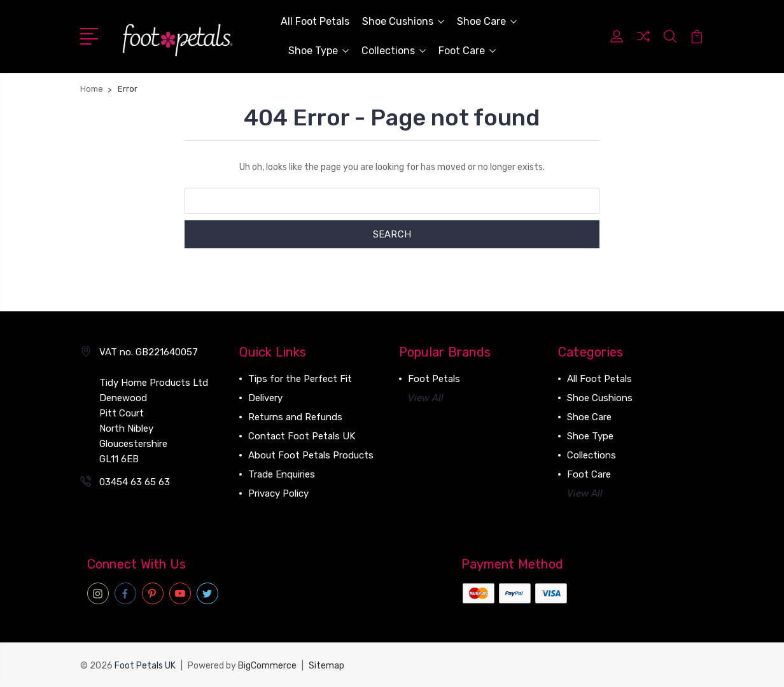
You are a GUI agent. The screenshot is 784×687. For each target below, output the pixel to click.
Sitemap (326, 665)
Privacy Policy (278, 493)
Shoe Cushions (403, 21)
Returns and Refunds (295, 417)
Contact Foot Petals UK (302, 436)
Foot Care (467, 51)
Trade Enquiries (282, 474)
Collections (394, 51)
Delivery (265, 398)
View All (426, 398)
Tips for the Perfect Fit (300, 379)
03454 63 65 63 (135, 482)
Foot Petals (434, 379)
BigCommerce (267, 665)
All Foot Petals (315, 21)
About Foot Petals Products (311, 455)
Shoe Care (487, 21)
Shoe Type (318, 51)
